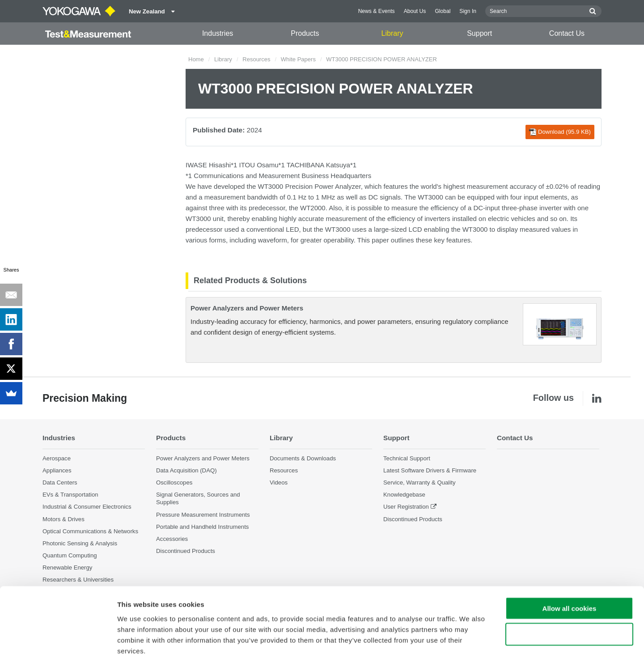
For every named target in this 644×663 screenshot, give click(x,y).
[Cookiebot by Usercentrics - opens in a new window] (58, 646)
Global (443, 11)
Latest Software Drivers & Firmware (430, 470)
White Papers (298, 59)
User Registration (406, 507)
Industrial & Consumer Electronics (87, 507)
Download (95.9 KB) (560, 132)
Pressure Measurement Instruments (203, 515)
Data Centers (60, 482)
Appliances (57, 470)
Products (305, 33)
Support (479, 33)
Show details (469, 645)
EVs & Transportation (70, 495)
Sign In (468, 11)
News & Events (377, 11)
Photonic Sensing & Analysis (80, 543)
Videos (279, 482)
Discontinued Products (413, 519)
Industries (218, 33)
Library (392, 33)
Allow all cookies (570, 567)
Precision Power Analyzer (323, 186)
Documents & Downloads (303, 458)
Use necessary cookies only (569, 593)
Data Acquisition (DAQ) (186, 470)
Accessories (172, 539)
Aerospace (57, 458)
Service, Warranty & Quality (419, 482)
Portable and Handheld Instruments (202, 527)
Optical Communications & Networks (90, 531)
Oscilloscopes (174, 482)
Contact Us (567, 33)
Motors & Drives (64, 519)
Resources (256, 59)
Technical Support (407, 458)
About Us (415, 11)
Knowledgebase (404, 495)
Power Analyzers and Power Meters (247, 308)
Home (196, 59)
